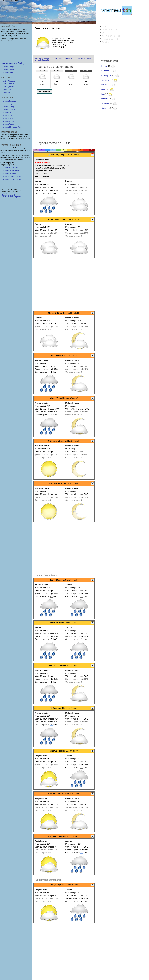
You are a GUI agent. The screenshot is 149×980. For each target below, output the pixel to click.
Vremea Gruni (8, 72)
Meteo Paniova (8, 84)
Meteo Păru (7, 90)
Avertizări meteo (111, 36)
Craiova (104, 85)
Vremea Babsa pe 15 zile (12, 179)
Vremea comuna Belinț (12, 63)
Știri (104, 33)
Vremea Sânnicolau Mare (12, 127)
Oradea (104, 99)
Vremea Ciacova (9, 110)
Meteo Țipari (7, 93)
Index (105, 26)
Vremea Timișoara (9, 101)
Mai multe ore (44, 91)
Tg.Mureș (105, 103)
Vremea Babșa (8, 67)
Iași (103, 94)
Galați (104, 89)
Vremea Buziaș (8, 107)
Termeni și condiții (9, 195)
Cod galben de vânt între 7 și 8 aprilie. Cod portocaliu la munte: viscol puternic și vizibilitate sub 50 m (63, 59)
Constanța (105, 80)
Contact (106, 42)
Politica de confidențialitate (12, 197)
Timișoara (105, 108)
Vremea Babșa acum (10, 168)
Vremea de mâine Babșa (12, 176)
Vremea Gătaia (8, 118)
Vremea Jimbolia (9, 121)
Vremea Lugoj (8, 104)
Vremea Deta (8, 112)
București (105, 71)
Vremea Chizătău (9, 70)
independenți (18, 160)
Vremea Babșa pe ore (11, 170)
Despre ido (6, 193)
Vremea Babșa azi (10, 173)
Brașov (104, 66)
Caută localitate (111, 30)
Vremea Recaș (8, 124)
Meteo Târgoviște (9, 81)
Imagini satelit (110, 39)
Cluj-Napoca (106, 75)
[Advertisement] (64, 117)
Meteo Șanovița (9, 87)
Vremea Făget (8, 115)
